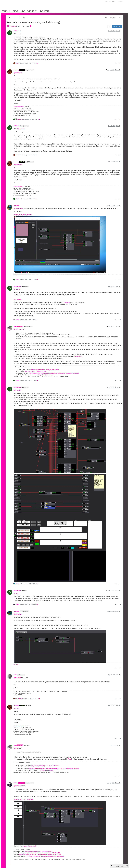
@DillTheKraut (30, 70)
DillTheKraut (17, 31)
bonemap (16, 70)
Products (6, 11)
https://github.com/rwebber (46, 375)
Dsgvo (110, 2)
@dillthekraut (18, 73)
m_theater (16, 206)
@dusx (16, 593)
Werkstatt (32, 11)
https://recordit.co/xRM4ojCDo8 (23, 799)
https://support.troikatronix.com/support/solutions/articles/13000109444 (45, 856)
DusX (15, 326)
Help (23, 11)
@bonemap (25, 126)
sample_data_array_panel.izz (23, 215)
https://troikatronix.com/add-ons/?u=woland (49, 855)
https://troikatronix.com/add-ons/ (28, 855)
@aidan (16, 708)
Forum (16, 11)
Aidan (15, 675)
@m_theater (17, 299)
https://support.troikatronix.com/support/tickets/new (45, 370)
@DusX (24, 591)
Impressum (118, 2)
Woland (16, 783)
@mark (70, 759)
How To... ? (13, 26)
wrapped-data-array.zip (29, 846)
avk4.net (16, 276)
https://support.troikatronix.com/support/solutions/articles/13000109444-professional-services (54, 373)
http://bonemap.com (19, 107)
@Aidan (28, 706)
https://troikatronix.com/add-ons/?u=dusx (35, 371)
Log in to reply (117, 27)
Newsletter (44, 11)
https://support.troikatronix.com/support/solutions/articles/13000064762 (41, 853)
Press (104, 2)
